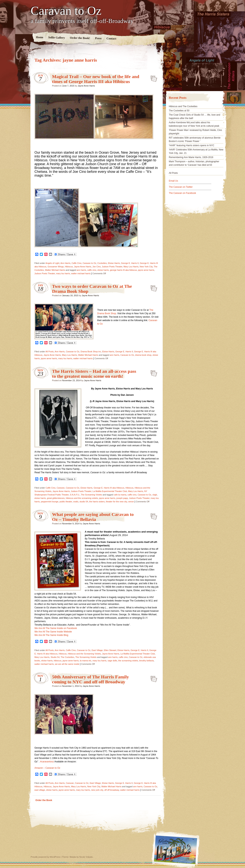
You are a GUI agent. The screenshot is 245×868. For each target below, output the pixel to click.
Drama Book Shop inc (91, 352)
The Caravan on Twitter (181, 187)
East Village (97, 650)
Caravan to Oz (66, 11)
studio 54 (84, 502)
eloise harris (103, 270)
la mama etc (86, 661)
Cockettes (102, 263)
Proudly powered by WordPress (45, 857)
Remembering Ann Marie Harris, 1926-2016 (191, 157)
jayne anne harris (146, 270)
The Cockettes (67, 657)
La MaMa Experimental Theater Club (110, 491)
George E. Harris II (130, 263)
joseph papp (122, 498)
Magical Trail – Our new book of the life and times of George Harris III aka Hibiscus (96, 79)
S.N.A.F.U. (75, 495)
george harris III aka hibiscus (123, 270)
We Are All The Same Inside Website (53, 632)
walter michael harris (81, 273)
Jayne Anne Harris (86, 86)
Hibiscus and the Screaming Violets (84, 654)
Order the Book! (80, 38)
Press (98, 38)
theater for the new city (116, 502)
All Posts (49, 352)
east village (40, 790)
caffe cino (92, 270)
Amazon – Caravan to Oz (47, 768)
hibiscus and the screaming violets (82, 498)
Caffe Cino (77, 263)
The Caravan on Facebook (182, 193)
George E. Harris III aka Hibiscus (109, 488)
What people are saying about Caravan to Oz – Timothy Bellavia (93, 517)
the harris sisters (97, 502)
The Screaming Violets (91, 495)
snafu (76, 502)
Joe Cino (97, 267)
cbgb (155, 495)
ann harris (81, 270)
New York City (146, 267)
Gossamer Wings (56, 267)
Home (40, 37)
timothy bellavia (146, 661)
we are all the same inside (67, 664)
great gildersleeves (56, 498)
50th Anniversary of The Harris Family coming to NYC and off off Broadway (91, 679)
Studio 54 (55, 657)
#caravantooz (47, 762)
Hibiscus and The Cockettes (183, 106)
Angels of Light (52, 263)
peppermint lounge (50, 502)
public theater (66, 502)
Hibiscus (69, 267)
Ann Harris (65, 263)
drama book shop (143, 355)
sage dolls (112, 661)
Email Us (173, 181)
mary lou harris (63, 273)
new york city (97, 790)
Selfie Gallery (57, 38)
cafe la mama (120, 495)
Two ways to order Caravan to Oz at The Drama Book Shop (153, 287)
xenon (131, 502)
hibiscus (58, 661)
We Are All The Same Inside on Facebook (56, 628)
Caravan (61, 488)
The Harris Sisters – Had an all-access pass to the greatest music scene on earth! (94, 374)
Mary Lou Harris (131, 267)
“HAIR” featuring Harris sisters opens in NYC (192, 145)
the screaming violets (128, 661)
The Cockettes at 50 (179, 111)
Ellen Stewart (110, 650)
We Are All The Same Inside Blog (51, 635)
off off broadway (112, 790)
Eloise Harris (114, 263)
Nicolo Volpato (86, 857)
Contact (111, 39)
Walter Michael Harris (55, 270)
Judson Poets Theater (112, 267)
